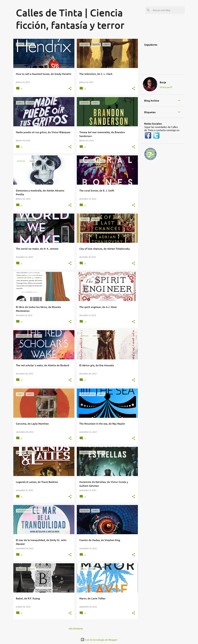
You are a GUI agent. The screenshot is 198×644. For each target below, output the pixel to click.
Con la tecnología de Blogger (99, 640)
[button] (70, 89)
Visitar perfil (166, 87)
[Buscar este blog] (168, 10)
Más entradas (76, 629)
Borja (163, 82)
